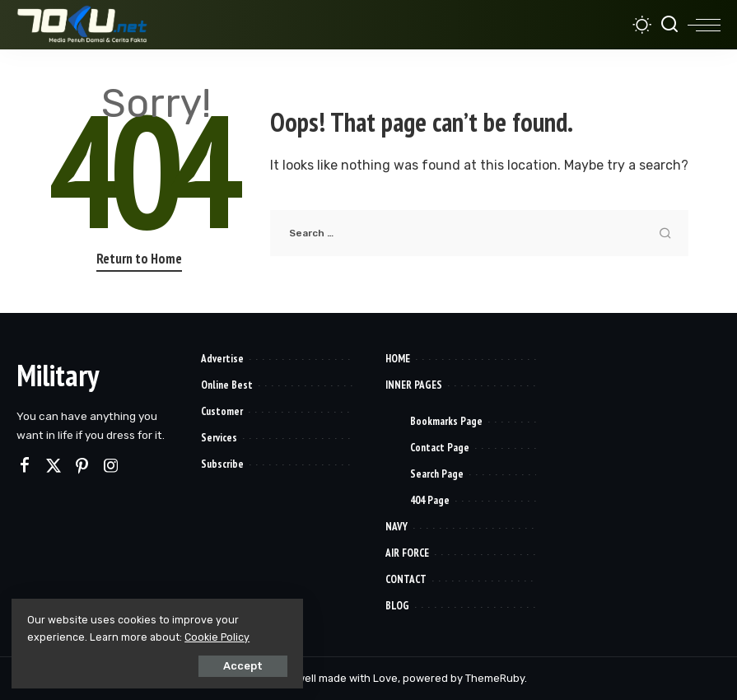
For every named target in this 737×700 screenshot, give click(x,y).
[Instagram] (111, 466)
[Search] (669, 25)
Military (58, 375)
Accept (198, 664)
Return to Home (139, 259)
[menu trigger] (704, 25)
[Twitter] (54, 466)
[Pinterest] (82, 466)
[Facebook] (25, 466)
